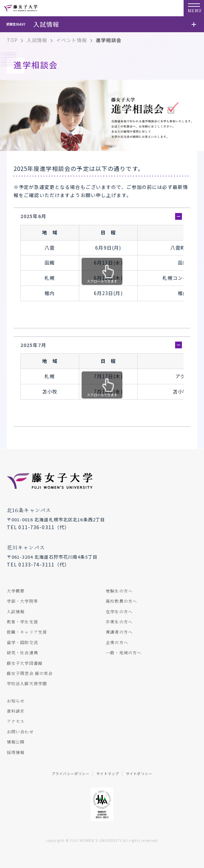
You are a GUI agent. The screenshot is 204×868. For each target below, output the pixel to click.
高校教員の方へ (121, 601)
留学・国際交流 (22, 642)
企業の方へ (117, 642)
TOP (12, 40)
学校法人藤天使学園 (27, 683)
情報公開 (16, 742)
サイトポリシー (139, 774)
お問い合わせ (20, 731)
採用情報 (16, 752)
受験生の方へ (119, 591)
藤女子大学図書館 (25, 663)
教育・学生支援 (22, 622)
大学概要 (16, 591)
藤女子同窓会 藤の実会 (30, 673)
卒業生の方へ (119, 622)
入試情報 (37, 40)
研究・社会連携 (22, 652)
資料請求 (16, 711)
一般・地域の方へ (124, 652)
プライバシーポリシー (71, 774)
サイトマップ (108, 774)
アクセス (16, 721)
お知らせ (16, 701)
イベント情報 (72, 40)
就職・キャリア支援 (27, 632)
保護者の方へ (119, 632)
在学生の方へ (119, 611)
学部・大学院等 (22, 601)
